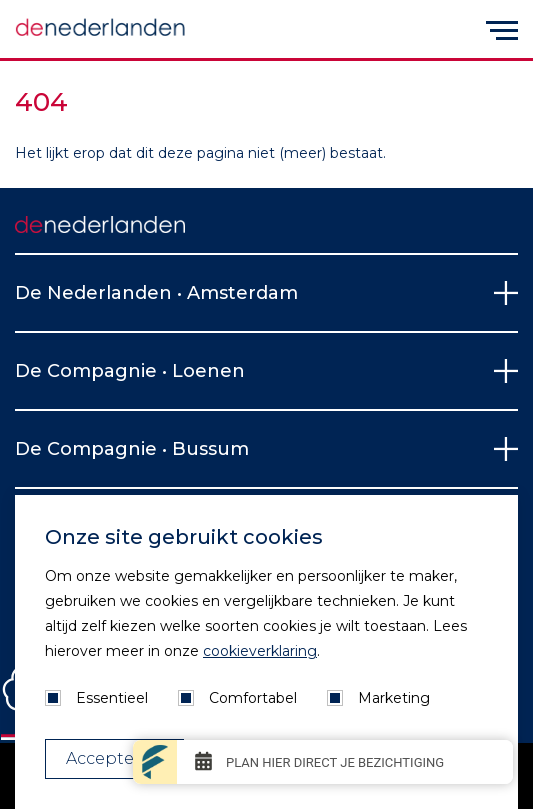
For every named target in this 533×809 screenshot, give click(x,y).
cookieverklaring (260, 651)
